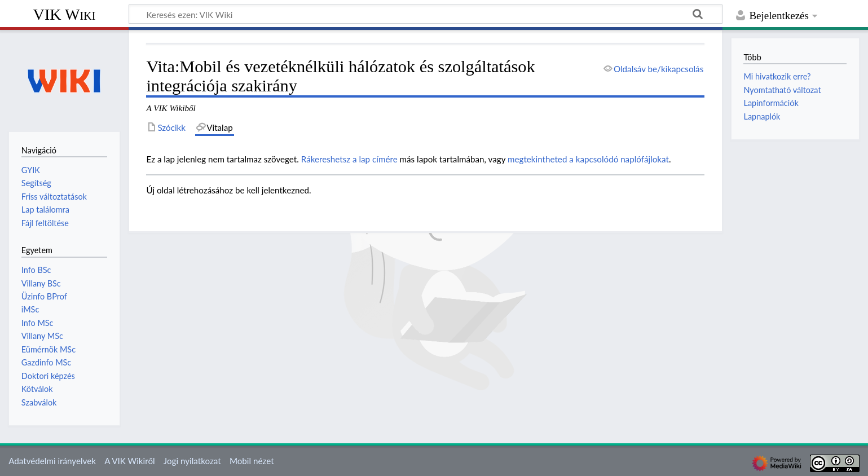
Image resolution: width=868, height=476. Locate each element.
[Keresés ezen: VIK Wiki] (426, 14)
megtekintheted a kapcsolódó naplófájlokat (588, 159)
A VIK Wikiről (129, 461)
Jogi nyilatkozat (192, 461)
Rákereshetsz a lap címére (349, 159)
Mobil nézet (252, 461)
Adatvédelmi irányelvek (52, 461)
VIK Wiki (65, 14)
